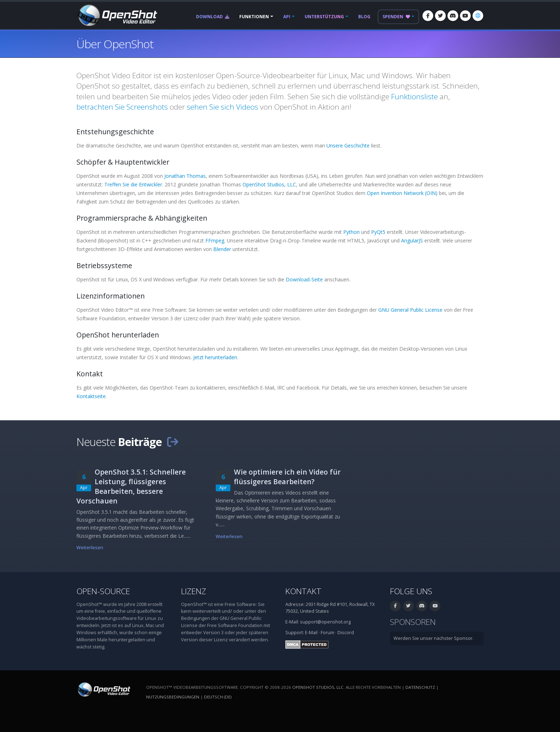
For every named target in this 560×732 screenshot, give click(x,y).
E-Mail (311, 633)
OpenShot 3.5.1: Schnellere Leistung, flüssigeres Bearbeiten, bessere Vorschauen (131, 486)
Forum (327, 633)
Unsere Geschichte (348, 146)
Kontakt (303, 591)
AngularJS (412, 240)
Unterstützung (324, 17)
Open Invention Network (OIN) (402, 193)
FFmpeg (215, 240)
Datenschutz (420, 687)
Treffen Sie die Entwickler (133, 184)
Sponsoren (413, 622)
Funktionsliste (414, 96)
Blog (364, 17)
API (287, 17)
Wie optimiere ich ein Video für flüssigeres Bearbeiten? (287, 477)
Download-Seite (304, 279)
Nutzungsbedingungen (173, 697)
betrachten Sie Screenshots (122, 107)
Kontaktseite (91, 396)
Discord (346, 633)
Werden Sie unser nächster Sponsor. (434, 638)
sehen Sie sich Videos (222, 107)
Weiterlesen (90, 548)
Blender (222, 249)
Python (351, 232)
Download (213, 17)
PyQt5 (378, 232)
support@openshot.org (325, 622)
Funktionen (254, 17)
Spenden (396, 17)
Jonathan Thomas (185, 176)
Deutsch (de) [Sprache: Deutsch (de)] (218, 697)
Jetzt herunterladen (215, 357)
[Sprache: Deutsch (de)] (478, 16)
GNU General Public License (410, 310)
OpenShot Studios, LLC (269, 184)
